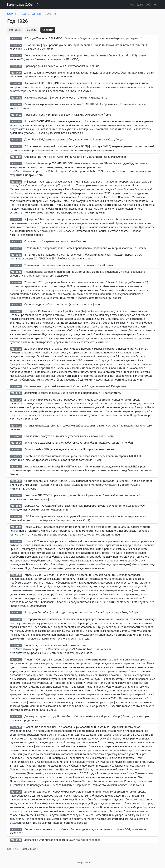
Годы (24, 14)
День (140, 5)
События (151, 5)
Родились (15, 30)
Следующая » (30, 849)
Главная (12, 14)
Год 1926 (36, 14)
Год (132, 5)
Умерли (32, 30)
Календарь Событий (23, 4)
